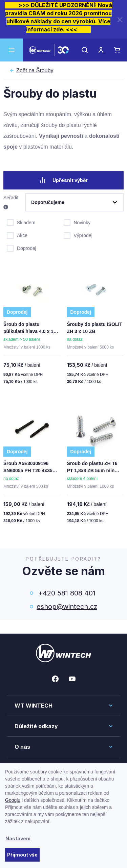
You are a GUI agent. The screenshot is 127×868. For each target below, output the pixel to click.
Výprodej (78, 235)
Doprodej (22, 248)
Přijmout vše (22, 855)
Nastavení (18, 838)
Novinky (77, 222)
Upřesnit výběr (64, 180)
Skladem (21, 222)
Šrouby (35, 71)
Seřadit (11, 203)
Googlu (13, 800)
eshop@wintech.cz (67, 607)
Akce (17, 235)
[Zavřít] (120, 19)
